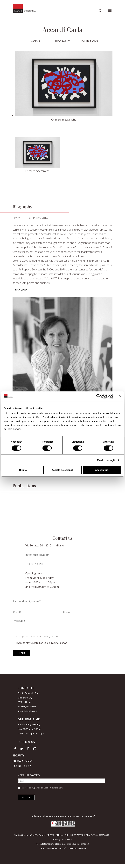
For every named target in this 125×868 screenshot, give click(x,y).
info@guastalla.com (37, 555)
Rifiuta (23, 470)
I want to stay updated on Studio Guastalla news (42, 643)
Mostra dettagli (106, 460)
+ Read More (20, 290)
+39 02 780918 (34, 564)
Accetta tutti (102, 470)
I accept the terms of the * (37, 637)
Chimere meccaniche (37, 171)
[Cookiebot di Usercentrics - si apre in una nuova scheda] (99, 396)
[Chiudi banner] (120, 396)
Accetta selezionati (62, 470)
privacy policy (50, 637)
